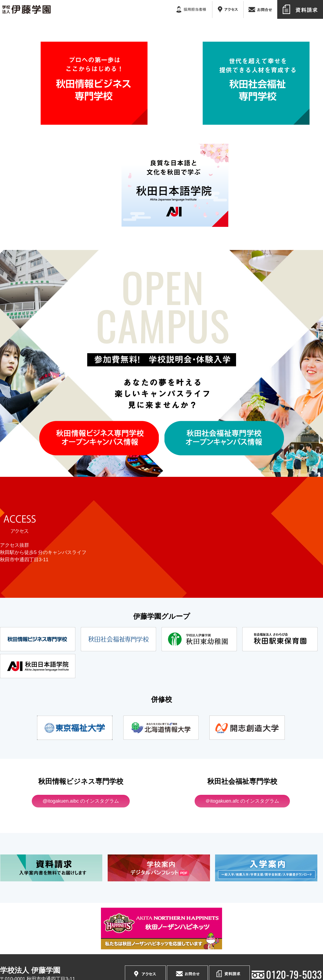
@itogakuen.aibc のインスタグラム (81, 801)
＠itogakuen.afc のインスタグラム (242, 801)
